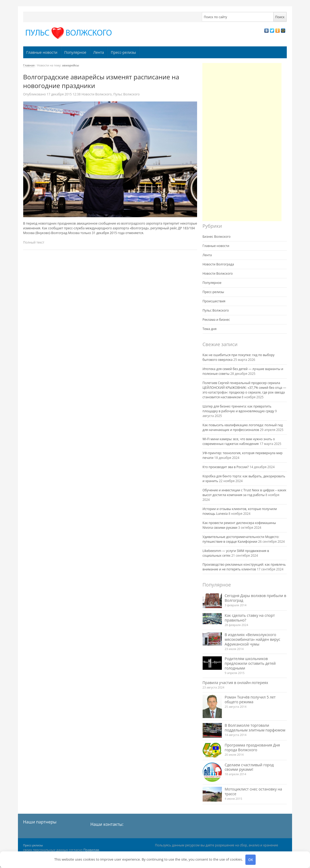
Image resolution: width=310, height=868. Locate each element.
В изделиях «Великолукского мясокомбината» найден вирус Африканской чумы (253, 639)
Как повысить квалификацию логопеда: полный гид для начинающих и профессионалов (243, 427)
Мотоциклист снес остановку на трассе (254, 791)
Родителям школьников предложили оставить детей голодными (250, 663)
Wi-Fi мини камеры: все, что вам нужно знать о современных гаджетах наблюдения (239, 441)
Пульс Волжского (126, 94)
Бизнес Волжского (217, 237)
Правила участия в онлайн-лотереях (235, 683)
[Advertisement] (242, 142)
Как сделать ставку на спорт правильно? (250, 618)
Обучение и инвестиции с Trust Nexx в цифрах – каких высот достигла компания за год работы (245, 493)
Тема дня (210, 329)
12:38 (64, 94)
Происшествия (214, 301)
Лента (99, 52)
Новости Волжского (97, 94)
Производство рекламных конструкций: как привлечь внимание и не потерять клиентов (244, 567)
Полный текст (34, 242)
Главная (29, 65)
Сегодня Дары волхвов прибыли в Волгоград (256, 598)
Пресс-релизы (123, 52)
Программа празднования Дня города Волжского (252, 747)
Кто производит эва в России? (226, 467)
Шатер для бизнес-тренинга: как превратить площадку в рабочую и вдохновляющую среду (239, 409)
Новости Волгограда (218, 264)
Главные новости (42, 52)
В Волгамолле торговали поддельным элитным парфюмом (255, 728)
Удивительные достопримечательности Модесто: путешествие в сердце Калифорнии (241, 539)
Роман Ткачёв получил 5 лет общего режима (250, 699)
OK (251, 860)
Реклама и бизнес (216, 320)
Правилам (91, 850)
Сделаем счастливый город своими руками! (249, 767)
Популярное (75, 52)
